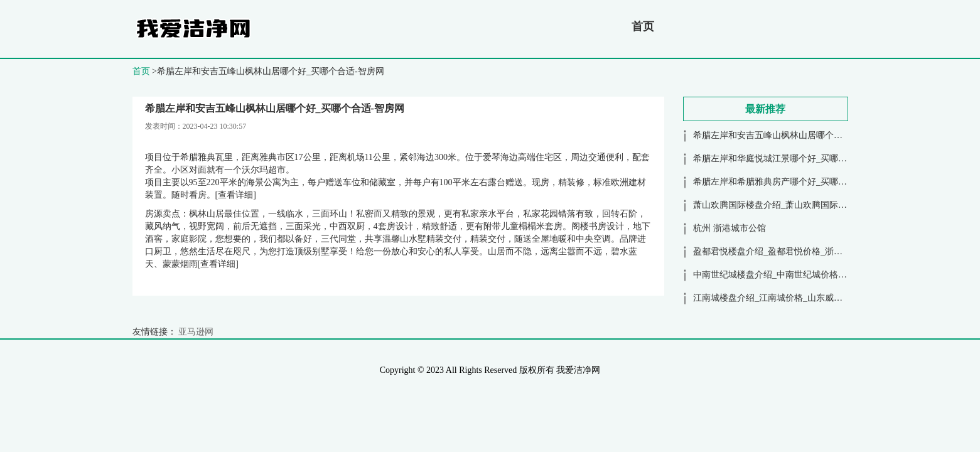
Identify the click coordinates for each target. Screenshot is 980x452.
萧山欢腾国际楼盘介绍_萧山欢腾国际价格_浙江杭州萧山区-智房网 (822, 205)
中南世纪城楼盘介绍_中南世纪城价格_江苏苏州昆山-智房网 (809, 275)
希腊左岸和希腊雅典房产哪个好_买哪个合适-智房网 (794, 182)
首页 (643, 26)
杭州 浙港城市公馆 (730, 228)
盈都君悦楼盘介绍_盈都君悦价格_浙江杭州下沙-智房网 (800, 251)
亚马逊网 (196, 332)
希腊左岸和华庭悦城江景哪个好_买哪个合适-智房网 (794, 159)
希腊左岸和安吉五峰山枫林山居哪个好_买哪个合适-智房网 (807, 135)
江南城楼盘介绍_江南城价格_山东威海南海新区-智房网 (800, 298)
